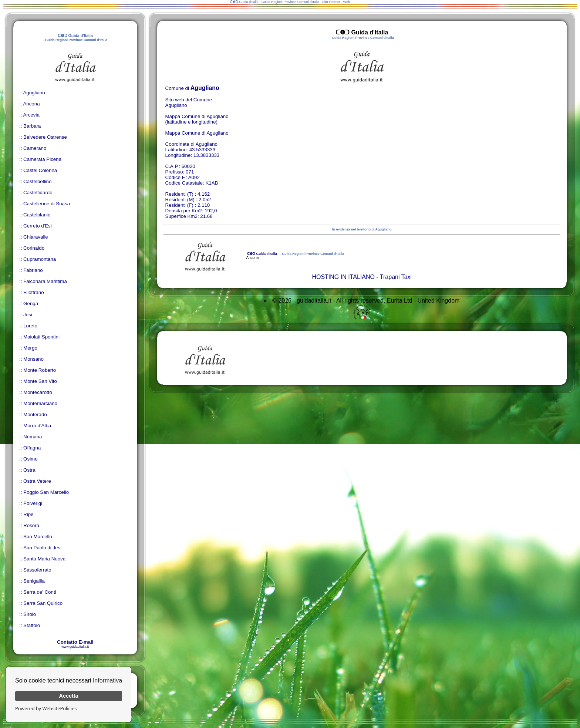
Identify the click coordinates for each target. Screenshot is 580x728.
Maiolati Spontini (41, 337)
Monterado (35, 414)
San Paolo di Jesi (42, 548)
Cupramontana (40, 259)
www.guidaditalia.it (75, 647)
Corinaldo (34, 248)
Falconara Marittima (45, 281)
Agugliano (34, 93)
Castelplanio (37, 215)
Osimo (31, 459)
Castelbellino (37, 181)
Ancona (31, 104)
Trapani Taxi (396, 277)
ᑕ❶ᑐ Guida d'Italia (262, 254)
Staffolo (32, 625)
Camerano (35, 148)
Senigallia (34, 581)
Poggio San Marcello (46, 492)
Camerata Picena (42, 159)
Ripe (28, 514)
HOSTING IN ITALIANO (343, 277)
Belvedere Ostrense (45, 137)
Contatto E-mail (75, 642)
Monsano (33, 359)
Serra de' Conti (40, 592)
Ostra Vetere (37, 481)
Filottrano (34, 292)
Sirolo (30, 614)
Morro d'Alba (37, 426)
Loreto (30, 326)
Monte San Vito (40, 381)
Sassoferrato (37, 570)
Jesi (28, 315)
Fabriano (33, 270)
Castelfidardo (38, 193)
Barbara (32, 126)
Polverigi (33, 503)
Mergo (30, 348)
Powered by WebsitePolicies (46, 708)
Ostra (29, 470)
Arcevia (31, 115)
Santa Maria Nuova (44, 559)
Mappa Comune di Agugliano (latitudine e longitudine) (197, 119)
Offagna (32, 448)
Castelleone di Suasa (47, 204)
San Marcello (38, 537)
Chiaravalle (36, 237)
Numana (33, 437)
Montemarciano (40, 403)
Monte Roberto (40, 370)
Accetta (69, 696)
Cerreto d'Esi (38, 226)
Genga (31, 304)
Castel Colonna (40, 170)
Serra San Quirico (43, 603)
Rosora (31, 525)
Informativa (107, 680)
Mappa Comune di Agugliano (197, 133)
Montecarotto (38, 392)
